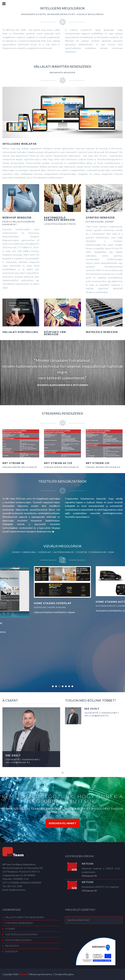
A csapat (10, 929)
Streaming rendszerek (19, 923)
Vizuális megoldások (18, 940)
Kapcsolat (12, 952)
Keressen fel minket (63, 823)
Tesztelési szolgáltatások (21, 934)
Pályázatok (12, 946)
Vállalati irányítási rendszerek (25, 917)
